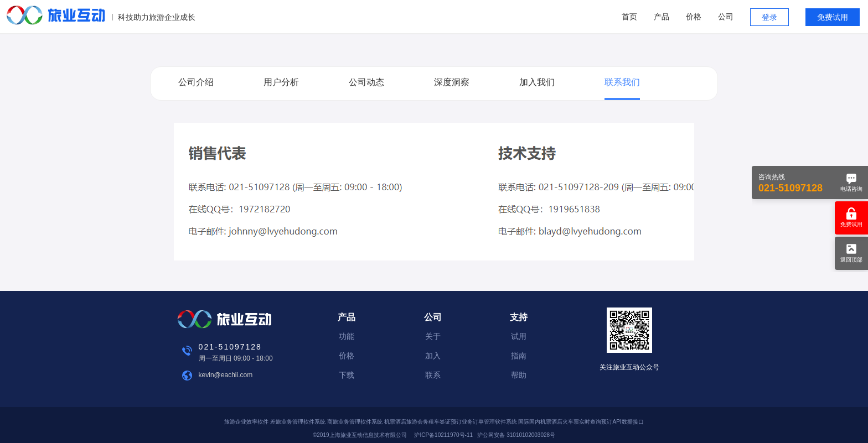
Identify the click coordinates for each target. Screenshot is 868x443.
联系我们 (622, 82)
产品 (662, 17)
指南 (519, 356)
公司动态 (366, 82)
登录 (769, 17)
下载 (347, 375)
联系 (433, 375)
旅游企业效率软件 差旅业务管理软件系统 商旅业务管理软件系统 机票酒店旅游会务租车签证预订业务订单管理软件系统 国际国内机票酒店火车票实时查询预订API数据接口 (434, 422)
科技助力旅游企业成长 (157, 17)
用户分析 (281, 82)
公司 (726, 17)
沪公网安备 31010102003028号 (516, 435)
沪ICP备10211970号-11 (443, 435)
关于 (433, 336)
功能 (347, 336)
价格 (694, 17)
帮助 (519, 375)
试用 (519, 336)
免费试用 (833, 17)
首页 (629, 17)
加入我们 (537, 82)
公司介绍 (196, 82)
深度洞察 (452, 82)
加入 (433, 356)
